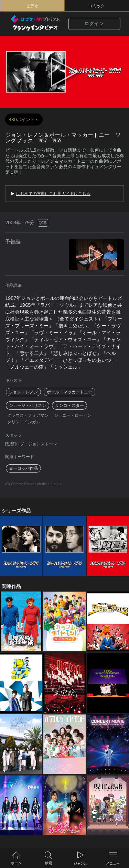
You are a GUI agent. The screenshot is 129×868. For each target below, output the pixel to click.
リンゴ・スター (69, 405)
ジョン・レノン (23, 392)
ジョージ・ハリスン (28, 405)
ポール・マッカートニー (69, 392)
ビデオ (32, 6)
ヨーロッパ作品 (23, 468)
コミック (97, 6)
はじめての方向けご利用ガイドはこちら (53, 194)
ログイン (94, 24)
